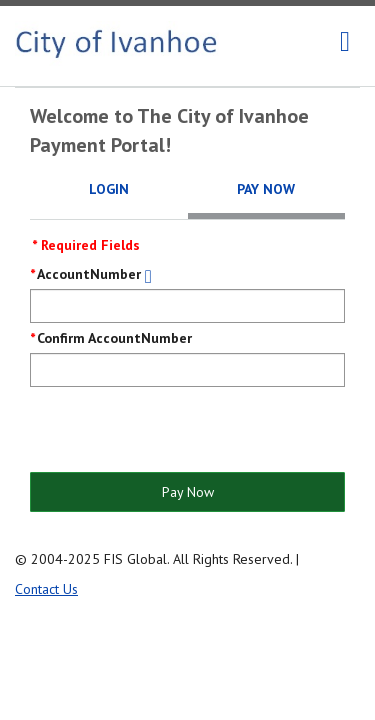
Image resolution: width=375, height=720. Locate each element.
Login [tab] (109, 189)
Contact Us (46, 589)
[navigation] (345, 42)
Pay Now (188, 492)
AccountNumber (89, 274)
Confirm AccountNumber (114, 338)
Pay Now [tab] (266, 189)
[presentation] (182, 431)
